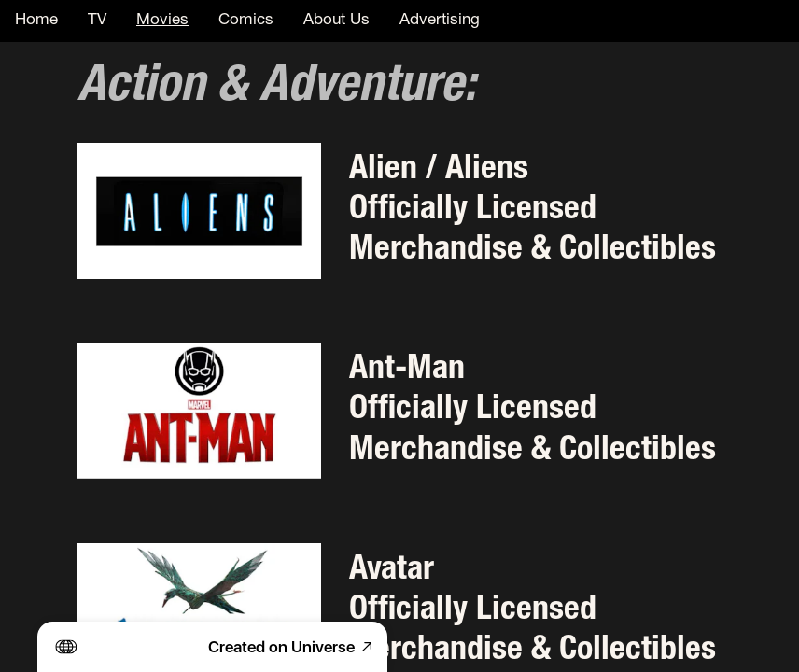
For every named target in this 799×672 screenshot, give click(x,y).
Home (36, 21)
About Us (336, 21)
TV (97, 21)
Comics (246, 21)
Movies (162, 21)
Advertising (440, 21)
